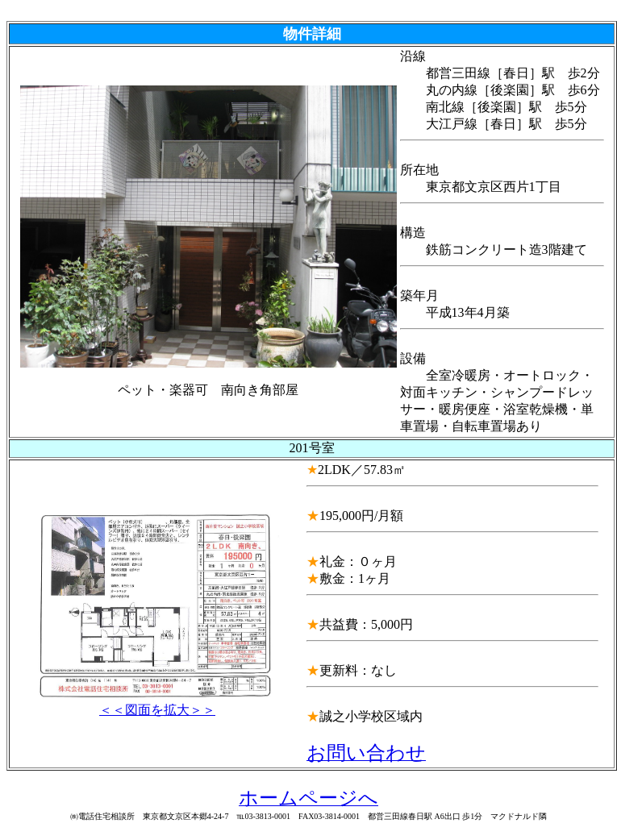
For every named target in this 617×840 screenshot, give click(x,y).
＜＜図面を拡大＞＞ (157, 704)
